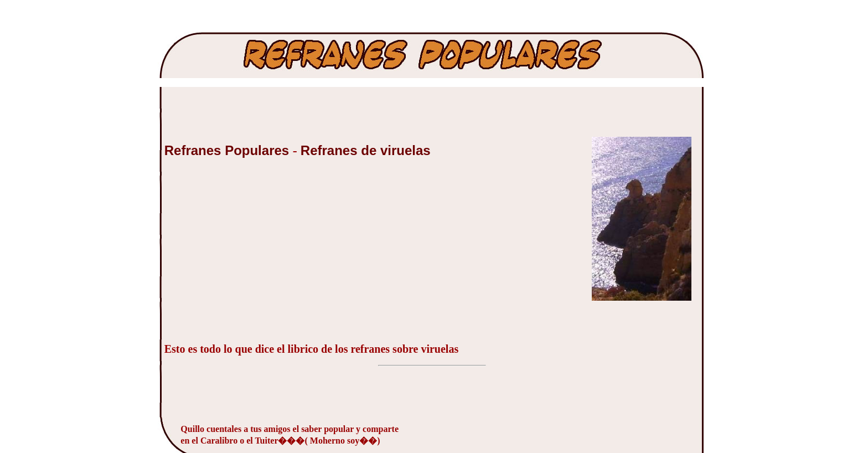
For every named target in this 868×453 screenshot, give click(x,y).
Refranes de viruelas (366, 150)
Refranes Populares (229, 150)
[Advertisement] (247, 256)
